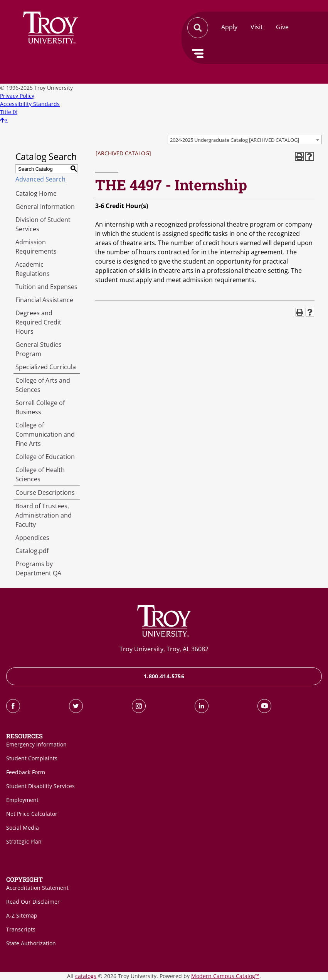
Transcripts (21, 929)
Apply (229, 27)
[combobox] (245, 140)
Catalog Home (36, 193)
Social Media (23, 828)
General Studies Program (39, 349)
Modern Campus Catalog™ (225, 976)
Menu (198, 54)
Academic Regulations (33, 269)
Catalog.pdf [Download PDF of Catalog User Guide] (32, 551)
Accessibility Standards (30, 104)
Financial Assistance (44, 300)
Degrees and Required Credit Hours (38, 322)
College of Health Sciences (40, 474)
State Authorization (31, 943)
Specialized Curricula (46, 367)
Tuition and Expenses (46, 287)
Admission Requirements (36, 247)
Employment (22, 800)
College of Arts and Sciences (43, 385)
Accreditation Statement (37, 888)
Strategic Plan (24, 841)
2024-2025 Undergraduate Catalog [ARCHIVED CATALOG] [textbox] (235, 140)
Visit (257, 27)
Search (50, 28)
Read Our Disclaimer (33, 902)
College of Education (45, 457)
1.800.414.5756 (164, 676)
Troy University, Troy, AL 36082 (164, 649)
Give (282, 27)
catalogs (86, 976)
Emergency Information (36, 744)
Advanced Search (40, 179)
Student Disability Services (40, 786)
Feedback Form (26, 772)
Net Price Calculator (32, 814)
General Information (45, 207)
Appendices (32, 538)
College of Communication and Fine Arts (45, 434)
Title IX (9, 112)
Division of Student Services (43, 224)
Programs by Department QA (38, 568)
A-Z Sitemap (22, 915)
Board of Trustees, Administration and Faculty (44, 515)
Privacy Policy (17, 96)
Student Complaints (32, 758)
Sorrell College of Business (40, 407)
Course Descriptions (45, 493)
